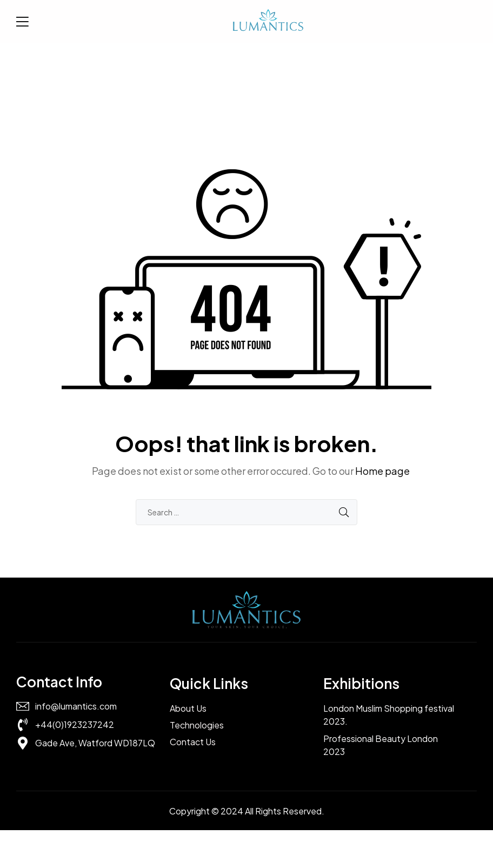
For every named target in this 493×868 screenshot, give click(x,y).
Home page (382, 471)
